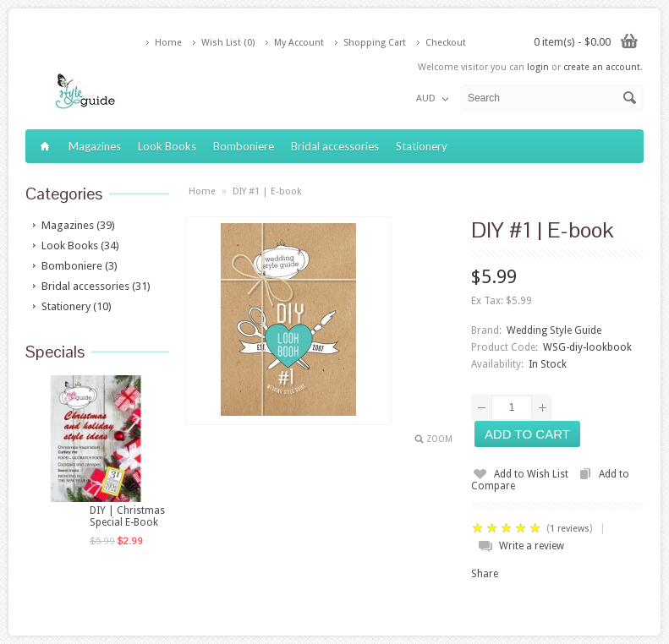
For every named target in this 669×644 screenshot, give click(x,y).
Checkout (446, 43)
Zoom (439, 439)
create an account (602, 67)
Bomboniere (244, 146)
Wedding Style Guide (554, 330)
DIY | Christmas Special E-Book (127, 516)
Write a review (532, 546)
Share (485, 574)
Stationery (422, 146)
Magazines (95, 146)
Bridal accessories (335, 146)
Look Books (167, 146)
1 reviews (570, 529)
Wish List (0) (228, 43)
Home (168, 43)
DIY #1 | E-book (267, 191)
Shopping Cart (375, 43)
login (538, 67)
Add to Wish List (531, 474)
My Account (299, 43)
